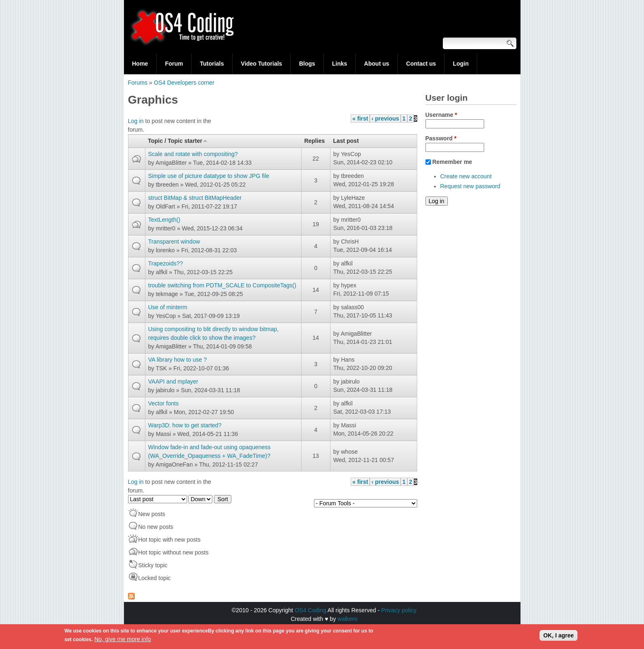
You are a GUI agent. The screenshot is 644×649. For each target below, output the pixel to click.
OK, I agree (558, 637)
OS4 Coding (310, 610)
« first (360, 118)
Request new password (471, 186)
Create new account (466, 176)
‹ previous (385, 118)
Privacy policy (399, 610)
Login (461, 64)
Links (340, 64)
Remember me (452, 162)
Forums (138, 83)
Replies (314, 141)
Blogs (307, 64)
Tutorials (212, 64)
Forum (174, 64)
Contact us (421, 64)
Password (441, 138)
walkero (347, 619)
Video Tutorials (261, 64)
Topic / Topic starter (178, 141)
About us (377, 64)
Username (441, 115)
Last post (346, 141)
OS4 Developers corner (184, 83)
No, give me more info (123, 640)
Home (140, 64)
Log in (136, 121)
